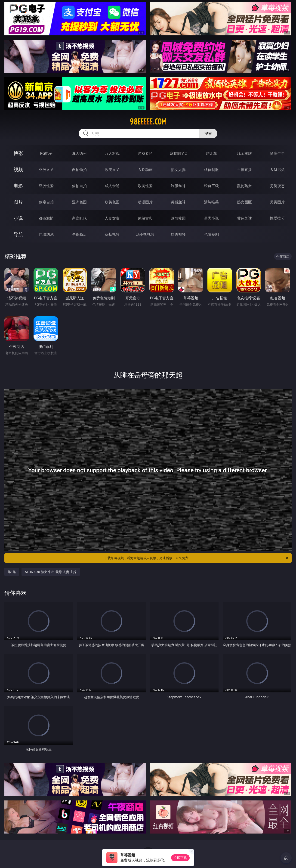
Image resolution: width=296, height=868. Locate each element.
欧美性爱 (145, 186)
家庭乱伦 (79, 218)
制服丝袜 (178, 186)
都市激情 (46, 218)
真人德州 (79, 153)
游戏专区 (145, 153)
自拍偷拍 (79, 170)
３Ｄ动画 (145, 170)
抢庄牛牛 (277, 153)
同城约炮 (46, 234)
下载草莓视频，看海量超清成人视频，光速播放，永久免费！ (197, 558)
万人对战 (112, 153)
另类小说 (211, 218)
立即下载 (180, 858)
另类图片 (277, 202)
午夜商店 (79, 234)
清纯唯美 (211, 202)
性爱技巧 (277, 218)
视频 (18, 169)
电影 (18, 186)
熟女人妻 (178, 170)
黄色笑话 (244, 218)
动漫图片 (145, 202)
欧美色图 (112, 202)
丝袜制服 (211, 170)
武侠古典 (145, 218)
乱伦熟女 (244, 186)
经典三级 (211, 186)
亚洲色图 (79, 202)
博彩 (18, 153)
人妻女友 (112, 218)
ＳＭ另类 (277, 170)
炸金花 (211, 153)
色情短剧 (211, 234)
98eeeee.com (148, 122)
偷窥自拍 (46, 202)
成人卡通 (112, 186)
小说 (18, 218)
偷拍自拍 (79, 186)
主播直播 (244, 170)
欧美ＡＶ (112, 170)
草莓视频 (112, 234)
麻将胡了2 (178, 153)
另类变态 (277, 186)
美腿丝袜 (178, 202)
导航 (18, 234)
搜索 (208, 133)
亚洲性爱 (46, 186)
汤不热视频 (145, 234)
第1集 (12, 572)
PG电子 (46, 153)
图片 (18, 202)
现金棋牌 (244, 153)
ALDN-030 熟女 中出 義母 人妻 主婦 (51, 572)
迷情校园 (178, 218)
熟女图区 (244, 202)
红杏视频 (178, 234)
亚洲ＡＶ (46, 170)
